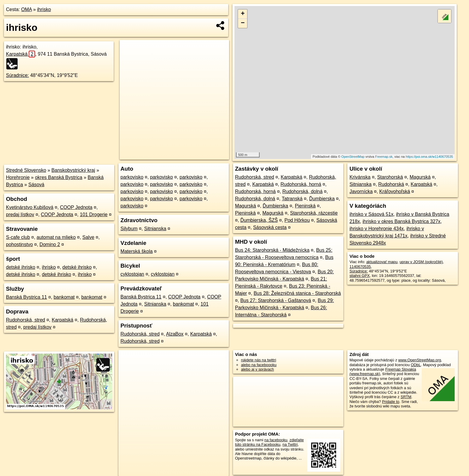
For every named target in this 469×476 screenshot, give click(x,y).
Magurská (246, 206)
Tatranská (292, 199)
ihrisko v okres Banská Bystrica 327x (402, 221)
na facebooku (276, 440)
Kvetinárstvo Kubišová (30, 207)
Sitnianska (155, 229)
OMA (27, 9)
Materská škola (137, 251)
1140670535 (360, 267)
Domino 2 (50, 244)
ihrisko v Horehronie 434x (376, 229)
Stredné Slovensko (26, 170)
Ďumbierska (322, 199)
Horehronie (18, 177)
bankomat (64, 297)
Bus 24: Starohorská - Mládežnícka (272, 250)
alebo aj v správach (258, 369)
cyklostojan (132, 274)
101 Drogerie (94, 214)
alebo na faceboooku (259, 365)
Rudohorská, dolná (302, 191)
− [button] (243, 23)
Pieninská (305, 206)
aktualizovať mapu (382, 262)
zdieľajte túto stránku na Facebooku (269, 442)
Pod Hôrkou (297, 220)
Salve (88, 237)
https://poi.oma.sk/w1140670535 (429, 157)
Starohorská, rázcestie (314, 213)
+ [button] (243, 14)
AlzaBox (175, 334)
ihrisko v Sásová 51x (371, 214)
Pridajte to (391, 402)
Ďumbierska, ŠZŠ (259, 220)
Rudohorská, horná (301, 184)
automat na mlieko (56, 237)
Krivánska (360, 177)
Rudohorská (391, 184)
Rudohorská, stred (26, 320)
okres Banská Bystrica (59, 177)
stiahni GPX (360, 276)
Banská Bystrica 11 (26, 297)
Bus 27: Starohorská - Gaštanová (276, 300)
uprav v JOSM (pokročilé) (421, 262)
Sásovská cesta (270, 227)
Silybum (129, 229)
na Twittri (290, 444)
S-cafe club (18, 237)
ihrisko (44, 9)
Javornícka (361, 191)
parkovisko (132, 177)
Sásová (36, 185)
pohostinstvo (19, 244)
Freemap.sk (384, 157)
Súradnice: (17, 75)
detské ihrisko (21, 267)
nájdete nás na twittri (259, 360)
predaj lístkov (20, 214)
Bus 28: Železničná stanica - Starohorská (297, 293)
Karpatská (20, 54)
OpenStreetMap (353, 157)
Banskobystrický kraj (73, 170)
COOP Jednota (76, 207)
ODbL (416, 365)
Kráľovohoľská (395, 191)
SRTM (406, 397)
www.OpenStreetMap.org (419, 360)
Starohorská (390, 177)
